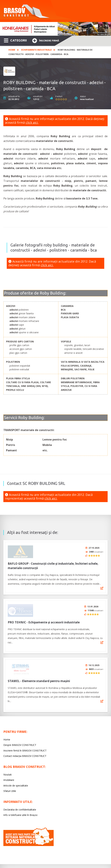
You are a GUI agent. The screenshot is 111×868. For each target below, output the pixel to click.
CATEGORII (15, 40)
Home (12, 50)
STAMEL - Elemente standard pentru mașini (39, 677)
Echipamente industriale (36, 50)
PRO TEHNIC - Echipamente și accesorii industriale (44, 620)
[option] (55, 29)
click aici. (32, 122)
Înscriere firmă (46, 40)
